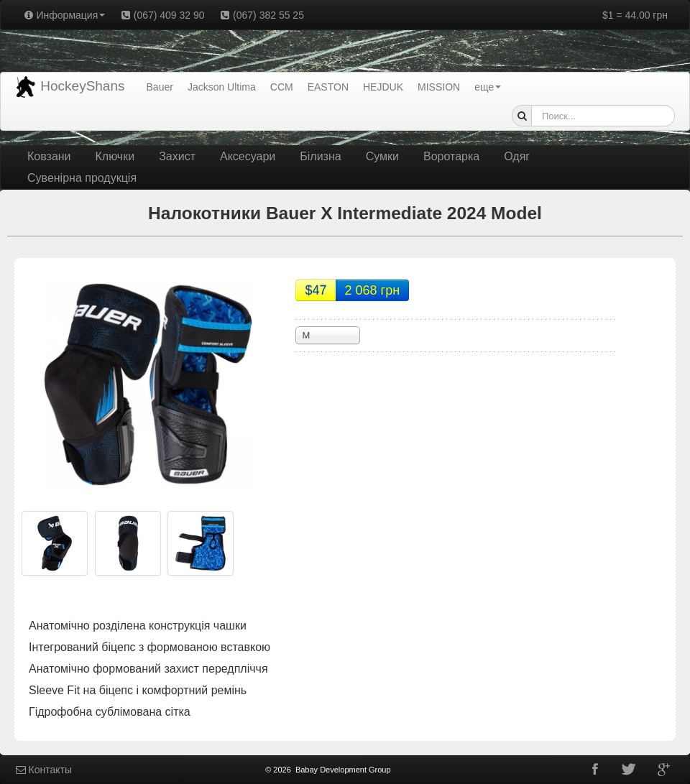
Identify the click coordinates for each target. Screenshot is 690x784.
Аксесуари (248, 156)
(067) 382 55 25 (262, 15)
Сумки (382, 156)
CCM (282, 87)
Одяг (517, 156)
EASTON (328, 87)
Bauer (160, 87)
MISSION (439, 87)
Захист (177, 156)
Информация (64, 15)
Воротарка (451, 156)
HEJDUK (383, 87)
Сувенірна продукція (82, 178)
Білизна (320, 156)
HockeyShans (70, 87)
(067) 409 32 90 (162, 15)
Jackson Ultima (222, 87)
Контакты (43, 770)
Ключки (115, 156)
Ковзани (49, 156)
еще (488, 87)
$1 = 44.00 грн (635, 15)
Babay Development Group (343, 770)
